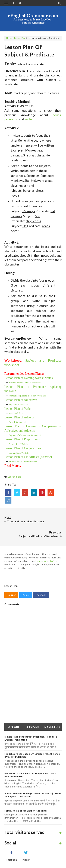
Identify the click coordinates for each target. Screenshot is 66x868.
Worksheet (18, 405)
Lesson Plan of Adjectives (21, 400)
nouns (57, 115)
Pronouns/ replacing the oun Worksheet (27, 396)
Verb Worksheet (16, 413)
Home (9, 38)
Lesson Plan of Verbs (18, 409)
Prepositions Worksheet (19, 444)
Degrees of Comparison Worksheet (25, 435)
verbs (28, 119)
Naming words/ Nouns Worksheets (25, 383)
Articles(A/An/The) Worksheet (23, 462)
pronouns (11, 119)
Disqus (26, 595)
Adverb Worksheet (17, 422)
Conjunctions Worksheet (20, 453)
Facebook (41, 561)
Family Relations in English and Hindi (26, 811)
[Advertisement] (33, 684)
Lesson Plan (20, 38)
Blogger (11, 595)
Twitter (54, 561)
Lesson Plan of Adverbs (19, 417)
